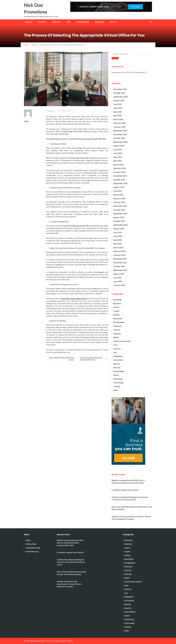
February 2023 (119, 199)
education (118, 319)
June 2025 (118, 108)
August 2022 (119, 217)
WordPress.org (32, 552)
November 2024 (120, 135)
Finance (29, 22)
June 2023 (118, 191)
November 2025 (120, 89)
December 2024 (120, 131)
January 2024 (119, 172)
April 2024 (118, 161)
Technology (118, 383)
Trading (117, 386)
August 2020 (119, 229)
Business (42, 22)
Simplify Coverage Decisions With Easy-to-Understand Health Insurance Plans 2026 (70, 543)
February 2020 (119, 251)
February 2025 (119, 123)
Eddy (26, 121)
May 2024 (118, 157)
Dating (116, 315)
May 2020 (117, 240)
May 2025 (117, 112)
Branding (100, 22)
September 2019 (120, 270)
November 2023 (120, 176)
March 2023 (118, 195)
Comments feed (33, 548)
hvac (115, 345)
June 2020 (118, 236)
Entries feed (31, 544)
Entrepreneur (83, 22)
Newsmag (34, 641)
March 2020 (118, 248)
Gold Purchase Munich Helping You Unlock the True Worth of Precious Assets (71, 562)
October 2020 (119, 221)
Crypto (116, 311)
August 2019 (119, 274)
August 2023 (119, 187)
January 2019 (119, 285)
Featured (117, 326)
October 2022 (119, 210)
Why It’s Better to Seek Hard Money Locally (62, 359)
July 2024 (117, 150)
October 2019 (119, 266)
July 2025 (117, 104)
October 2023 (119, 180)
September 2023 (120, 183)
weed (116, 390)
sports (116, 375)
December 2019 (120, 259)
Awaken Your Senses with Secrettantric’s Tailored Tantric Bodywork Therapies (69, 584)
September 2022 (120, 214)
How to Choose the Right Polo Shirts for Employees (91, 359)
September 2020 (120, 225)
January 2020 (119, 255)
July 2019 (117, 278)
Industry (56, 22)
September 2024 (120, 142)
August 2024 (119, 146)
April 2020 (118, 244)
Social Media (119, 371)
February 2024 (120, 168)
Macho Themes (67, 641)
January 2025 (119, 127)
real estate (118, 360)
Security (117, 368)
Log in (28, 540)
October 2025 (119, 93)
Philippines (118, 356)
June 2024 (118, 153)
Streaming (118, 379)
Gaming (117, 334)
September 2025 (120, 97)
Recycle (117, 364)
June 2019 (118, 281)
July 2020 (117, 233)
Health (113, 22)
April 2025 (118, 116)
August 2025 (119, 101)
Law (69, 22)
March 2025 (118, 119)
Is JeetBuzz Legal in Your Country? (125, 490)
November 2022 (120, 206)
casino (116, 307)
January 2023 (119, 202)
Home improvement (122, 341)
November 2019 (120, 263)
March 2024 (118, 165)
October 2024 (119, 138)
